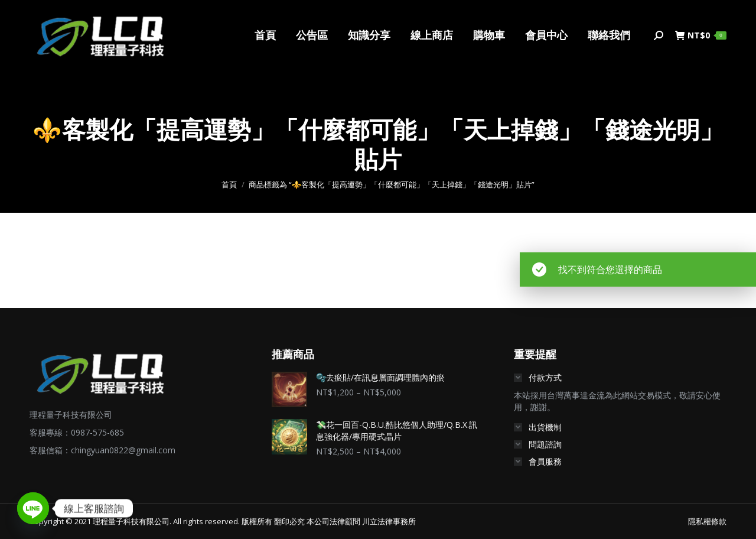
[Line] (33, 508)
